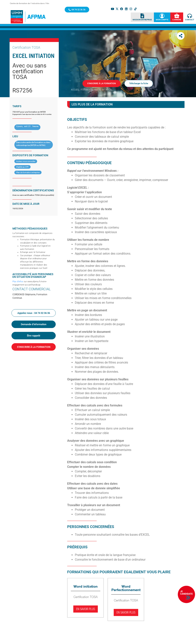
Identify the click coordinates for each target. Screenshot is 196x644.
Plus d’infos (18, 282)
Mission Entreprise (142, 20)
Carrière (177, 20)
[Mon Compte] (162, 16)
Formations (87, 90)
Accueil (75, 90)
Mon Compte (162, 20)
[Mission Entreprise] (142, 16)
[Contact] (190, 16)
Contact (190, 20)
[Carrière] (177, 16)
